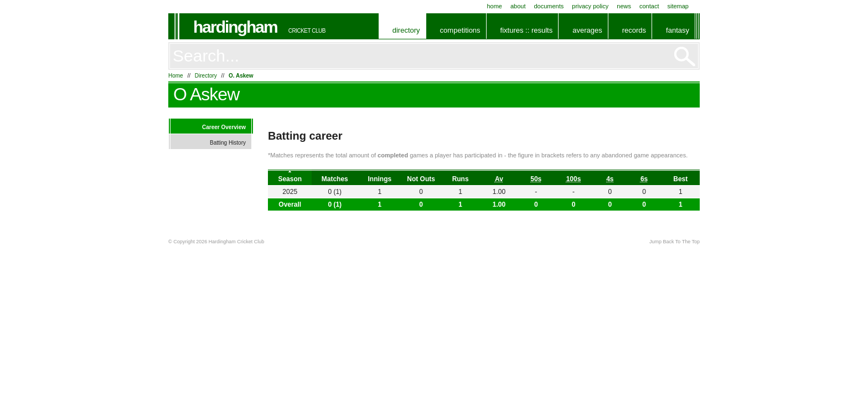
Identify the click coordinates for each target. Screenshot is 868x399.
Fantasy (678, 30)
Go (685, 57)
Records (634, 30)
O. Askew (241, 76)
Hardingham (235, 27)
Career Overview (224, 127)
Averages (587, 30)
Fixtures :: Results (527, 30)
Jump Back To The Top (675, 242)
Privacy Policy (590, 6)
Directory (406, 30)
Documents (549, 6)
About (518, 6)
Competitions (460, 30)
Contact (649, 6)
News (624, 6)
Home (494, 6)
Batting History (228, 143)
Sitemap (678, 6)
